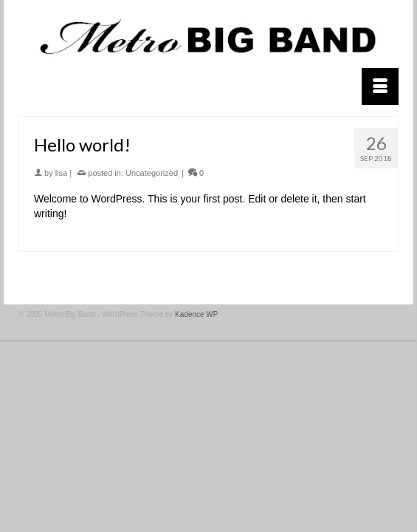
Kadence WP (196, 314)
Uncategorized (152, 173)
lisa (62, 173)
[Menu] (380, 86)
